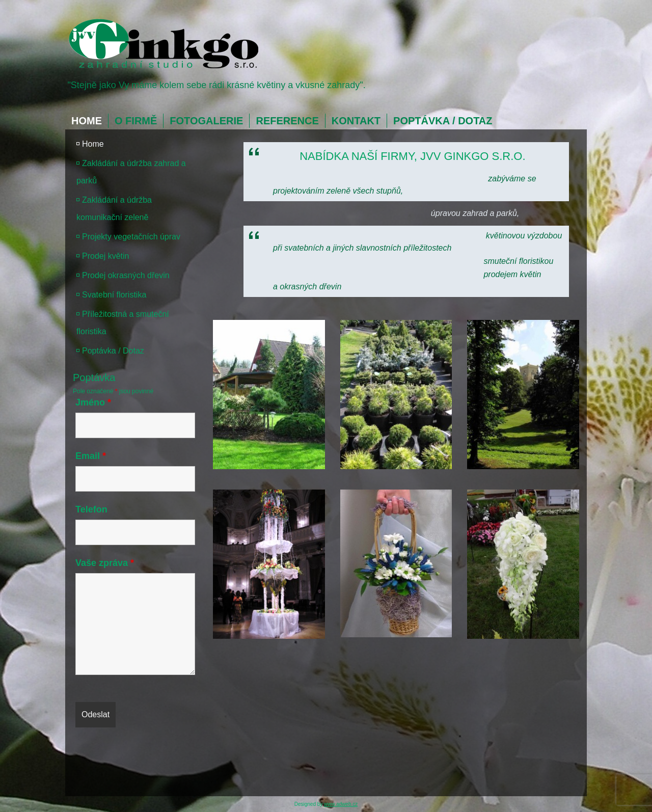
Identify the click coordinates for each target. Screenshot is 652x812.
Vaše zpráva (105, 563)
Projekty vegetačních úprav (131, 237)
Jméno (93, 402)
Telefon (91, 509)
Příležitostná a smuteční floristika (123, 323)
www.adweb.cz (341, 804)
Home (87, 121)
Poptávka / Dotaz (443, 121)
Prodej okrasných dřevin (126, 275)
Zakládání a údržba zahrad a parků (131, 172)
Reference (287, 121)
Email (91, 456)
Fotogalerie (206, 121)
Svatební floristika (114, 295)
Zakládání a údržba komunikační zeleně (114, 209)
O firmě (136, 121)
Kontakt (356, 121)
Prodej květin (106, 256)
